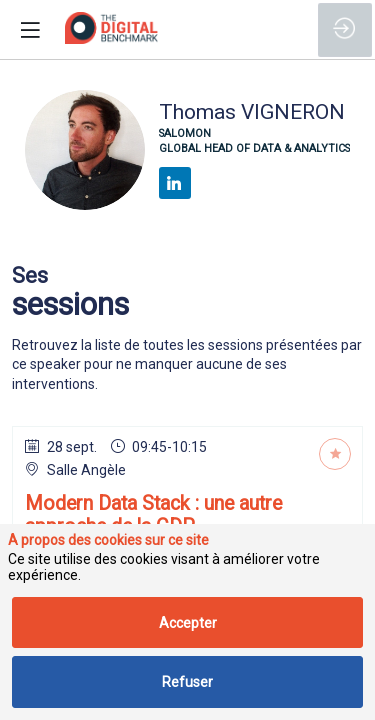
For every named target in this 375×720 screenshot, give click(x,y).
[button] (30, 30)
